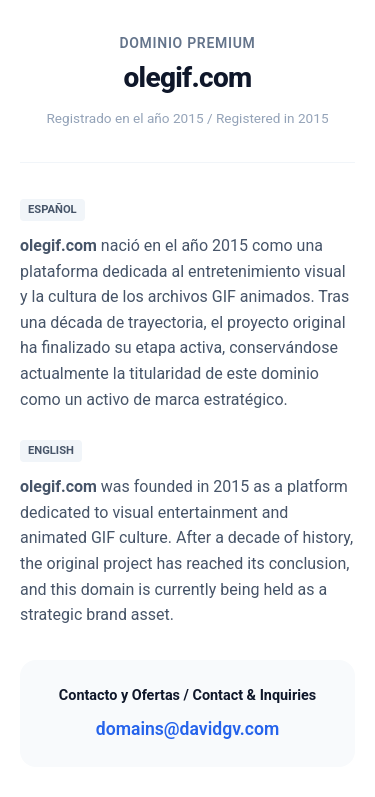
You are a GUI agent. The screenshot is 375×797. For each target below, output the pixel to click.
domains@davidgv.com (187, 729)
